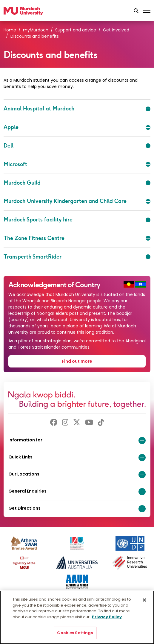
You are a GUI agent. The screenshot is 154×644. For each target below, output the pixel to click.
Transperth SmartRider (77, 257)
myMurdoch (36, 30)
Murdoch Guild (77, 183)
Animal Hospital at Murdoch (77, 109)
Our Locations (77, 475)
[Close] (144, 600)
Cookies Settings (75, 633)
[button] (136, 11)
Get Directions (77, 509)
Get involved (116, 30)
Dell (77, 146)
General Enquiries (77, 492)
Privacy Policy (107, 617)
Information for (77, 441)
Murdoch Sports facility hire (77, 220)
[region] (77, 617)
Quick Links (77, 458)
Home (10, 30)
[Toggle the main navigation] (147, 11)
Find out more (77, 361)
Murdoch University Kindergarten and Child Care (77, 201)
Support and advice (76, 30)
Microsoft (77, 164)
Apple (77, 127)
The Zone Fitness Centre (77, 238)
